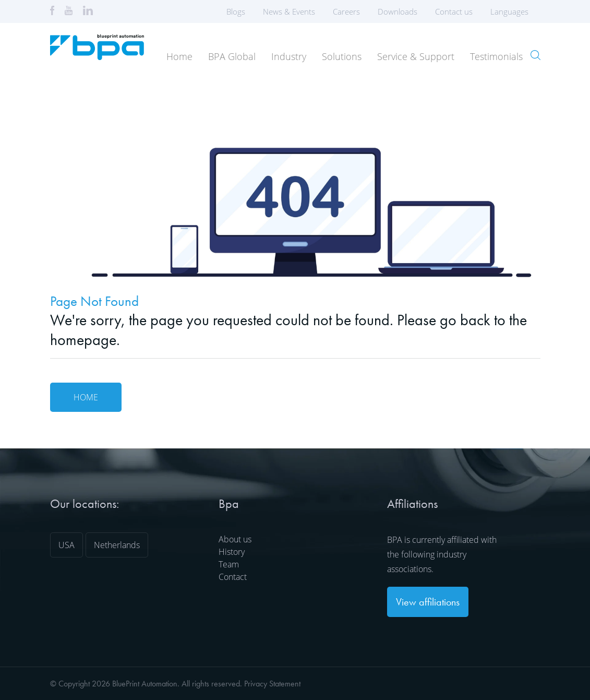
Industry (289, 56)
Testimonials (496, 56)
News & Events (289, 11)
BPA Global (232, 56)
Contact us (454, 11)
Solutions (342, 56)
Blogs (236, 11)
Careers (346, 11)
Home (179, 56)
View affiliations (428, 602)
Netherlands (117, 545)
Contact (233, 577)
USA (67, 545)
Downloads (398, 11)
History (232, 552)
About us (235, 539)
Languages (513, 11)
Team (229, 564)
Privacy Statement (272, 684)
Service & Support (416, 56)
